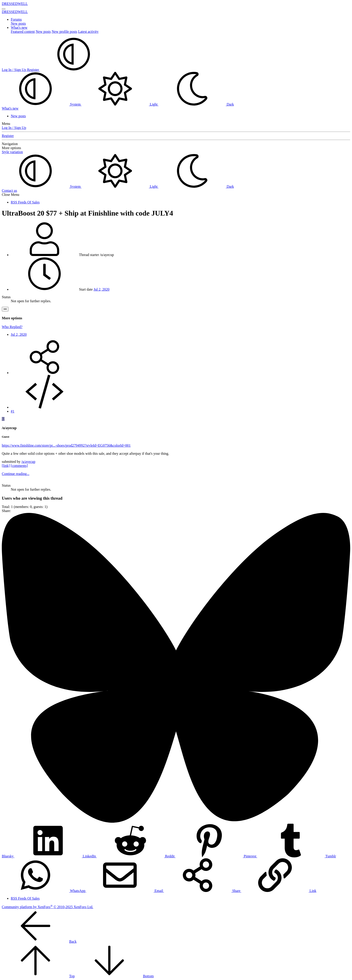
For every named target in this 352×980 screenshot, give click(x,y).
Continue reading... (16, 474)
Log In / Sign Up (14, 128)
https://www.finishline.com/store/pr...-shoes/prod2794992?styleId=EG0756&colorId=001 (66, 445)
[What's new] (10, 108)
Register (8, 136)
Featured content (23, 32)
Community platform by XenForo (47, 907)
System (42, 104)
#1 (13, 411)
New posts (18, 23)
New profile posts (64, 32)
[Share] (44, 373)
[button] (74, 70)
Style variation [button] (12, 152)
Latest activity (88, 32)
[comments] (19, 466)
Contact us (9, 191)
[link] (6, 466)
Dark (196, 104)
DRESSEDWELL (15, 4)
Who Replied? (12, 327)
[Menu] (4, 9)
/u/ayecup (28, 462)
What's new (19, 28)
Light (120, 104)
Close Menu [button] (11, 195)
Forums (16, 19)
